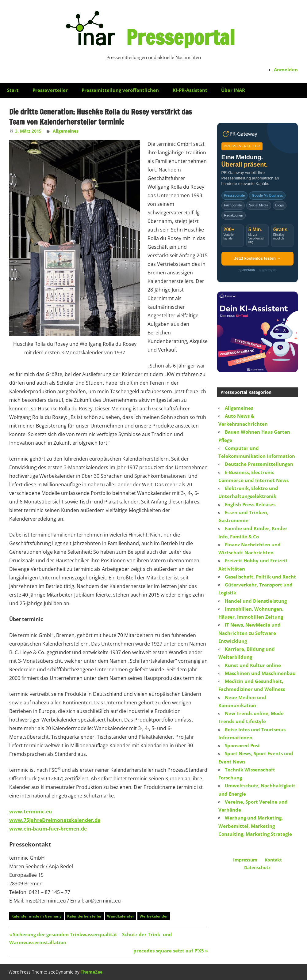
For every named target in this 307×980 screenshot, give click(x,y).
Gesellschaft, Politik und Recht (260, 577)
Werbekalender (154, 916)
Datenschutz (257, 867)
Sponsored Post (242, 745)
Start (13, 90)
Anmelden (286, 70)
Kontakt (273, 860)
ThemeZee (92, 972)
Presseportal (180, 37)
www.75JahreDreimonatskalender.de (55, 820)
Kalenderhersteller (84, 916)
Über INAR (233, 90)
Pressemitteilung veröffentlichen (120, 90)
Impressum (245, 860)
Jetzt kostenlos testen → (257, 258)
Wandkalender (121, 916)
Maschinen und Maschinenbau (260, 673)
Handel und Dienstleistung (256, 601)
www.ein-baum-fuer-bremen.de (48, 829)
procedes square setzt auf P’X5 (169, 951)
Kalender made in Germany (36, 916)
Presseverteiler (50, 90)
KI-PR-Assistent (190, 90)
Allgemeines (66, 131)
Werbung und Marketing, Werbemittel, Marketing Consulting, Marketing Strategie (255, 826)
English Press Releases (250, 504)
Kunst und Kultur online (253, 665)
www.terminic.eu (31, 812)
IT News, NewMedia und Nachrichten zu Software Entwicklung (249, 633)
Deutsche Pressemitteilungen (259, 464)
